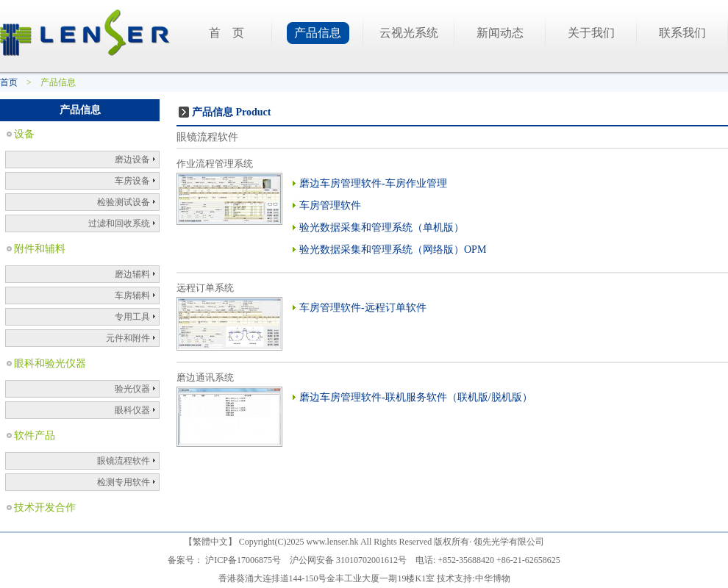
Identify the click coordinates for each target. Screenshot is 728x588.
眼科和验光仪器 (50, 363)
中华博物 (493, 578)
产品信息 (318, 33)
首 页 (226, 33)
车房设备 (132, 181)
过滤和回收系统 (119, 223)
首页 (9, 82)
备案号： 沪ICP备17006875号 (224, 560)
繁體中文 (210, 542)
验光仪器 (132, 389)
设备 (24, 134)
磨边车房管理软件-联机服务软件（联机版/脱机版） (416, 397)
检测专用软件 (124, 482)
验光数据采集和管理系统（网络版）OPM (393, 250)
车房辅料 (132, 295)
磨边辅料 (132, 274)
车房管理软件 (330, 205)
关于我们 (591, 33)
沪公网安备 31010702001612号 (348, 560)
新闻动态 (500, 33)
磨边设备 (132, 159)
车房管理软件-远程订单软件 (363, 308)
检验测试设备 (124, 202)
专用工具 (132, 317)
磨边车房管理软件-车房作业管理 (373, 183)
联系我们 (682, 33)
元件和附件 (128, 338)
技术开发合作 (45, 508)
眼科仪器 (132, 410)
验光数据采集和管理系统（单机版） (382, 227)
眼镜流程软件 (124, 461)
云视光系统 (409, 33)
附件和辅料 (40, 249)
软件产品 (35, 435)
